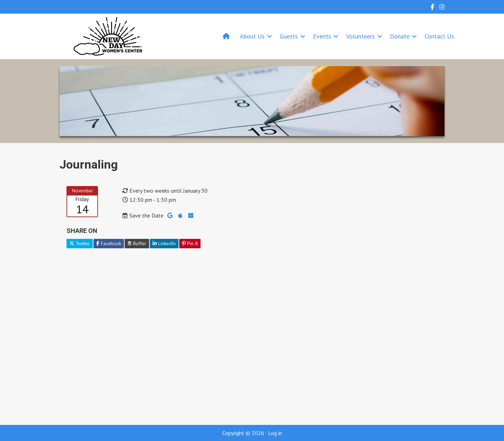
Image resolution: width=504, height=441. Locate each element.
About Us (252, 36)
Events (322, 36)
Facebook (109, 243)
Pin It (190, 243)
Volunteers (360, 36)
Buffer (137, 243)
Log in (275, 433)
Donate (400, 36)
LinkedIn (164, 243)
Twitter (80, 243)
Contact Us (439, 36)
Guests (289, 36)
